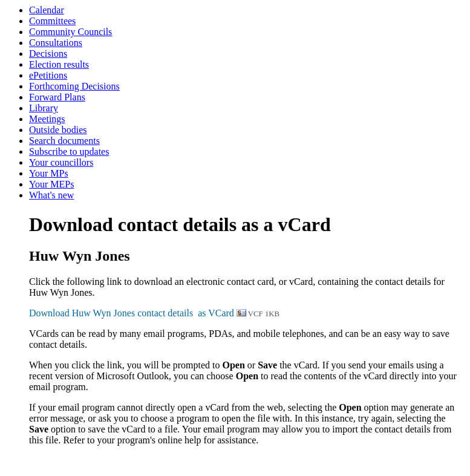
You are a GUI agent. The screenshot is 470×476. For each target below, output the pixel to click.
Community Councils (70, 32)
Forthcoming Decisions (74, 86)
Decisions (48, 54)
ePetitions (48, 75)
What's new (51, 195)
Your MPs (49, 173)
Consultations (56, 43)
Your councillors (61, 162)
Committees (52, 21)
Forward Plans (57, 97)
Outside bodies (58, 130)
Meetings (47, 119)
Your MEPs (51, 184)
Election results (59, 64)
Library (44, 108)
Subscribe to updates (69, 152)
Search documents (64, 141)
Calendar (47, 10)
